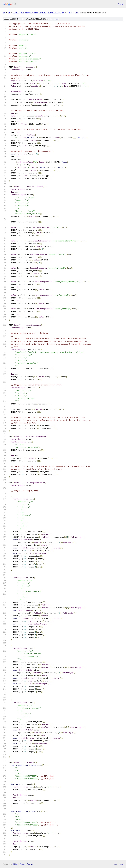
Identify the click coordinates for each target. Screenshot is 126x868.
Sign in (121, 4)
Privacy (23, 864)
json (121, 864)
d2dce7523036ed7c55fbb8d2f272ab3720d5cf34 (38, 13)
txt (115, 864)
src (71, 13)
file (56, 19)
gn (4, 13)
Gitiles (16, 864)
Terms (30, 864)
